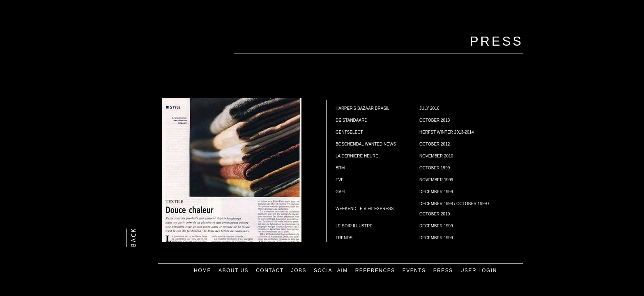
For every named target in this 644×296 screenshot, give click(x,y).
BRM (340, 168)
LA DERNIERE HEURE (357, 156)
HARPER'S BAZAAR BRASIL (362, 108)
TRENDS (344, 238)
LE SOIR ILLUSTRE (354, 226)
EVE (340, 180)
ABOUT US (233, 271)
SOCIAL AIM (331, 271)
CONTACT (270, 271)
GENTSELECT (349, 132)
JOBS (299, 271)
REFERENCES (375, 271)
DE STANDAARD (352, 120)
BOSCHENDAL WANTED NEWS (366, 144)
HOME (202, 271)
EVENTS (414, 271)
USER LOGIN (479, 271)
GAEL (341, 192)
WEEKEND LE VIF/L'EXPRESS (365, 209)
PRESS (443, 271)
